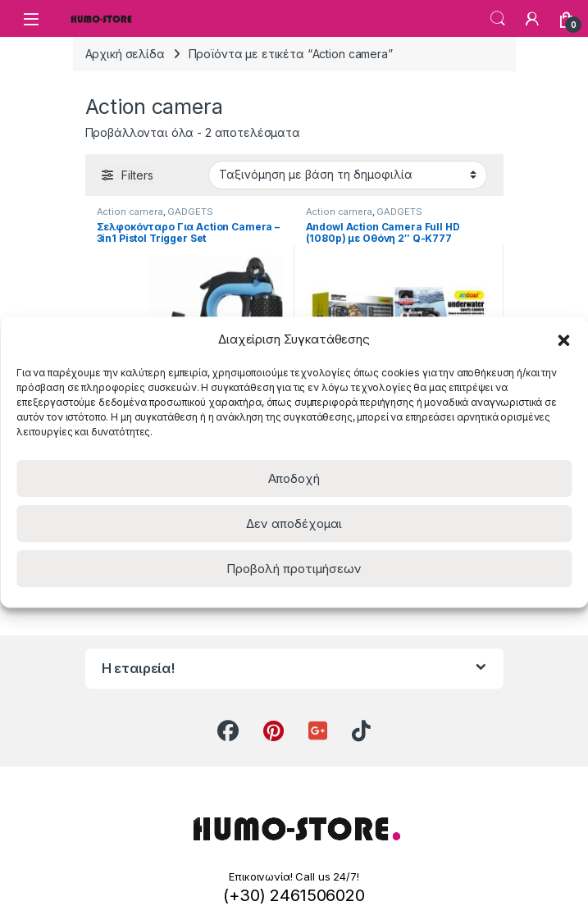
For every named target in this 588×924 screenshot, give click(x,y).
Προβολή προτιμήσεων (294, 569)
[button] (563, 339)
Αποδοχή (294, 478)
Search (498, 19)
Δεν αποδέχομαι (294, 523)
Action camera (130, 212)
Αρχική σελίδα (125, 54)
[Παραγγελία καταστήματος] (348, 175)
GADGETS (190, 212)
